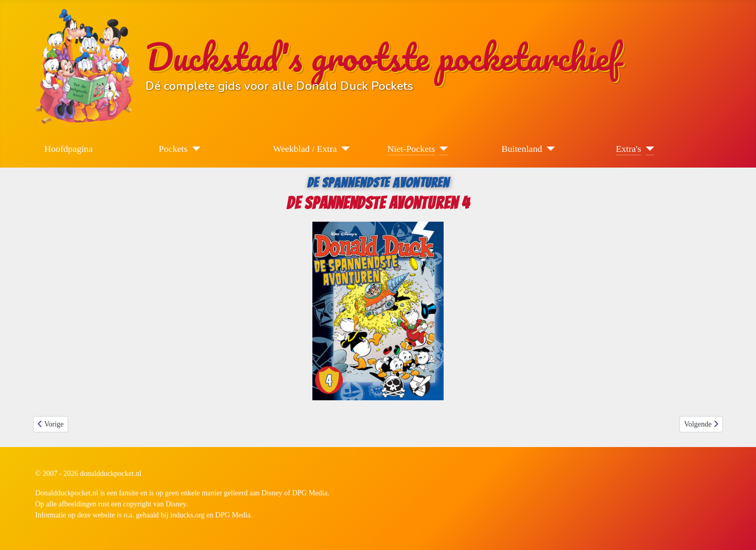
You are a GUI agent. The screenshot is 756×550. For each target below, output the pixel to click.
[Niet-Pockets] (442, 149)
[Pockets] (194, 149)
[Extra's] (648, 149)
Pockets (173, 149)
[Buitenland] (549, 149)
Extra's (628, 149)
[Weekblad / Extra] (344, 149)
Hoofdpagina (69, 149)
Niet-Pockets (411, 149)
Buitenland (522, 149)
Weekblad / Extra (305, 149)
